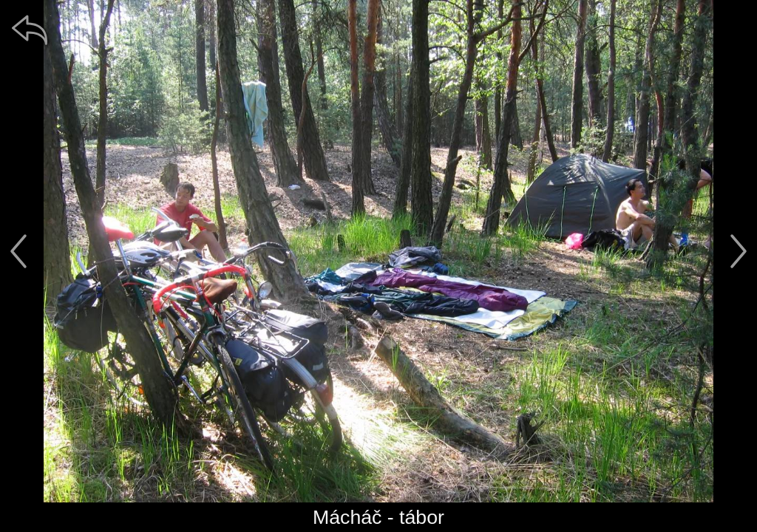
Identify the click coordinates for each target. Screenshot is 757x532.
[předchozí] (18, 251)
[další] (739, 251)
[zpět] (30, 30)
